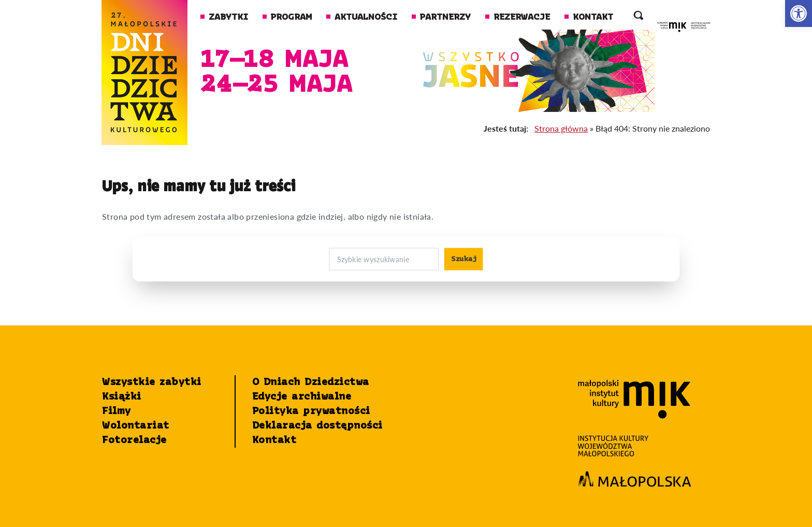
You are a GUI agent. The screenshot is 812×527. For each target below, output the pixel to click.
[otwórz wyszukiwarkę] (638, 18)
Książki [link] (122, 397)
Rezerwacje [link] (518, 17)
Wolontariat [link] (136, 426)
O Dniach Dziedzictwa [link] (311, 382)
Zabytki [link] (224, 17)
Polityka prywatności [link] (311, 411)
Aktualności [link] (362, 17)
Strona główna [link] (561, 128)
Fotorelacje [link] (134, 440)
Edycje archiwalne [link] (302, 397)
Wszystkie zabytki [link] (152, 382)
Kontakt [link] (589, 17)
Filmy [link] (117, 411)
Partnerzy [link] (441, 17)
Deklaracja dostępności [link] (317, 426)
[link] (799, 13)
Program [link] (287, 17)
